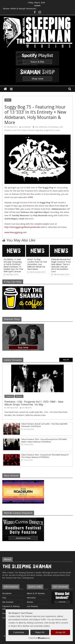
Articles (30, 602)
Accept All (60, 632)
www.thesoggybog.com (15, 232)
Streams (19, 396)
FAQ (4, 598)
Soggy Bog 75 (49, 130)
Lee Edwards (26, 127)
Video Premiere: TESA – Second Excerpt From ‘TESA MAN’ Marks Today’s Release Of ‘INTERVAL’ (44, 440)
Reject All (40, 632)
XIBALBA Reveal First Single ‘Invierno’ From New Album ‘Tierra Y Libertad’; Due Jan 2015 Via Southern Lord (61, 265)
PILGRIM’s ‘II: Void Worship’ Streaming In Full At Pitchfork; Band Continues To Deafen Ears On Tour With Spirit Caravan (13, 265)
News (8, 100)
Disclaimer (7, 593)
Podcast (31, 130)
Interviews (31, 598)
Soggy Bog (39, 130)
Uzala (57, 130)
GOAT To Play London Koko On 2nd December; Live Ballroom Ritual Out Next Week (37, 264)
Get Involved (8, 602)
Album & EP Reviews (36, 593)
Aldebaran (43, 127)
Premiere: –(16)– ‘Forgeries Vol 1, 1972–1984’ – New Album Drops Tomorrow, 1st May (34, 403)
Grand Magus (53, 127)
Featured (9, 396)
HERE (30, 197)
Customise (19, 632)
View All (66, 360)
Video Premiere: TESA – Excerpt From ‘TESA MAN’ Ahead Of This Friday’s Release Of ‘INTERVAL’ (45, 456)
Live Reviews (32, 606)
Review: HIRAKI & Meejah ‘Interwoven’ (20, 9)
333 (36, 127)
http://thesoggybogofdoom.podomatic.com (25, 227)
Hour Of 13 (17, 130)
